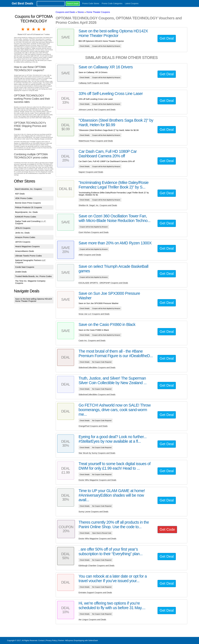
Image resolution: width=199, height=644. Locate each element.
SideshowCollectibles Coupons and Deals (97, 368)
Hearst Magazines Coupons (28, 246)
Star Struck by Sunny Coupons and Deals (97, 453)
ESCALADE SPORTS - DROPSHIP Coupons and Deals (103, 283)
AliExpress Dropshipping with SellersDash (81, 640)
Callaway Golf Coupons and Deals (94, 83)
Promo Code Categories (112, 3)
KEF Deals (20, 194)
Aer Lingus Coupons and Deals (92, 620)
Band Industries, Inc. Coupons (29, 189)
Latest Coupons (132, 3)
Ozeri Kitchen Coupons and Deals (94, 232)
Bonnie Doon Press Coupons (28, 203)
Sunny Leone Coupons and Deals (93, 512)
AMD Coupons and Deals (90, 255)
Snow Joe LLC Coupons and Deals (94, 314)
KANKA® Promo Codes (26, 217)
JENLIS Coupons (23, 228)
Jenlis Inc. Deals (22, 233)
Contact (41, 640)
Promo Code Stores (91, 3)
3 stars (34, 29)
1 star (23, 29)
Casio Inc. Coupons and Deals (92, 341)
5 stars (44, 29)
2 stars (28, 29)
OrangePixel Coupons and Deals (93, 426)
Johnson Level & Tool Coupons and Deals (97, 110)
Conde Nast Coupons (25, 267)
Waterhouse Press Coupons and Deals (96, 141)
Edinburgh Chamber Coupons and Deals (97, 566)
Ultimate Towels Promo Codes (28, 256)
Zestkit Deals (21, 272)
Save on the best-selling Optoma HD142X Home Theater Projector (34, 300)
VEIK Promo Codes (24, 198)
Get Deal (167, 38)
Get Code (167, 529)
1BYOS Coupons (23, 242)
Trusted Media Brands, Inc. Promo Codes (33, 276)
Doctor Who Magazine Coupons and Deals (97, 480)
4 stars (39, 29)
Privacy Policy (51, 640)
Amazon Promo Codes (25, 237)
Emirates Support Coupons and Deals (95, 593)
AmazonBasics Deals (25, 251)
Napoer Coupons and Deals (91, 172)
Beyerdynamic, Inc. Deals (26, 212)
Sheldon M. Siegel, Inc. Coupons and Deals (98, 205)
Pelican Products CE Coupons (29, 207)
